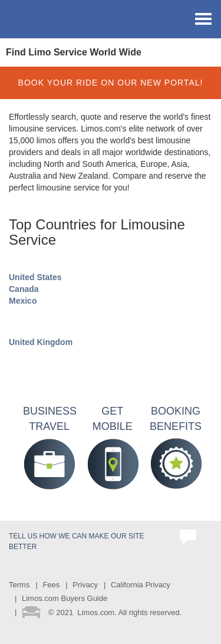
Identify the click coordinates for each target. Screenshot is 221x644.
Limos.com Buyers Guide (65, 598)
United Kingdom (41, 342)
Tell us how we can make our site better (77, 541)
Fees (51, 585)
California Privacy (141, 585)
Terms (19, 585)
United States (35, 277)
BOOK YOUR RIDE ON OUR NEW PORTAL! (111, 83)
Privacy (85, 585)
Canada (24, 289)
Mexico (23, 301)
